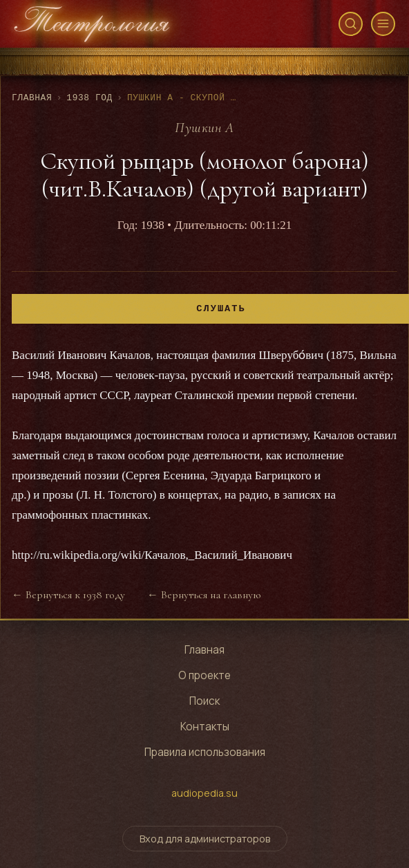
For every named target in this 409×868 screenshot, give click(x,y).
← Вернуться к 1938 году (68, 595)
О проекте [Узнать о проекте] (204, 675)
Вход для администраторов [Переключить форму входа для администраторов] (205, 839)
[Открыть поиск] (351, 24)
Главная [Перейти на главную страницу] (204, 650)
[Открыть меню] (383, 24)
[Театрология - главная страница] (92, 24)
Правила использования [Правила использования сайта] (205, 752)
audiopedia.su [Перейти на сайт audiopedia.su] (204, 793)
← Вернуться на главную (204, 595)
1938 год (89, 98)
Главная (32, 98)
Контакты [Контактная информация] (205, 727)
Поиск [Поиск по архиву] (204, 701)
